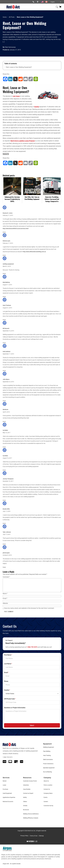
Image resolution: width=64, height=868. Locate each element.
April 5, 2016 (6, 412)
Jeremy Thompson (8, 479)
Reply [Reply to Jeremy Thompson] (4, 500)
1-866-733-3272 (32, 647)
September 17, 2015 (8, 354)
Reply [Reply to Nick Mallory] (4, 297)
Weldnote (5, 410)
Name (5, 594)
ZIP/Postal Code (10, 699)
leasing (37, 107)
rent (14, 96)
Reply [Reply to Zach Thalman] (4, 320)
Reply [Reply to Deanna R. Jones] (4, 232)
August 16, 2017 (7, 458)
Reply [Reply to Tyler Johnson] (4, 544)
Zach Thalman (7, 305)
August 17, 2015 (7, 285)
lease (18, 96)
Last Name (8, 664)
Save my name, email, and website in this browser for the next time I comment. (29, 608)
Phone (6, 681)
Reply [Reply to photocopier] (4, 567)
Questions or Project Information (15, 708)
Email (5, 598)
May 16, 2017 (7, 433)
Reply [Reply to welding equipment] (4, 274)
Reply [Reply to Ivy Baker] (4, 447)
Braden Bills (6, 509)
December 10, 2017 (8, 481)
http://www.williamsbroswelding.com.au (34, 252)
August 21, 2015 (7, 308)
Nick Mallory (6, 282)
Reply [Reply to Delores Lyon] (4, 255)
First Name (8, 655)
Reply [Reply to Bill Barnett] (4, 343)
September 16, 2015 (8, 331)
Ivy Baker (5, 430)
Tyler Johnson (7, 532)
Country (7, 690)
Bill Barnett (6, 328)
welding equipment (8, 264)
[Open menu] (4, 7)
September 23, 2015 (8, 382)
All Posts (12, 17)
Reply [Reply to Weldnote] (4, 422)
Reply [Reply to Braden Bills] (4, 523)
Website (5, 603)
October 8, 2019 (7, 555)
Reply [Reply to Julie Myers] (4, 401)
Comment (6, 577)
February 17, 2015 (8, 215)
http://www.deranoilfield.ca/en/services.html (16, 229)
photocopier (6, 553)
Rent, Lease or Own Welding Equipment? (19, 67)
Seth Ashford (6, 352)
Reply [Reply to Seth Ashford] (4, 371)
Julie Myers (6, 379)
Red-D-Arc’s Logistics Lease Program (23, 141)
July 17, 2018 (6, 511)
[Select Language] (56, 2)
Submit (32, 725)
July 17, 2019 (6, 534)
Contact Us (6, 154)
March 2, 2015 (7, 266)
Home (5, 17)
